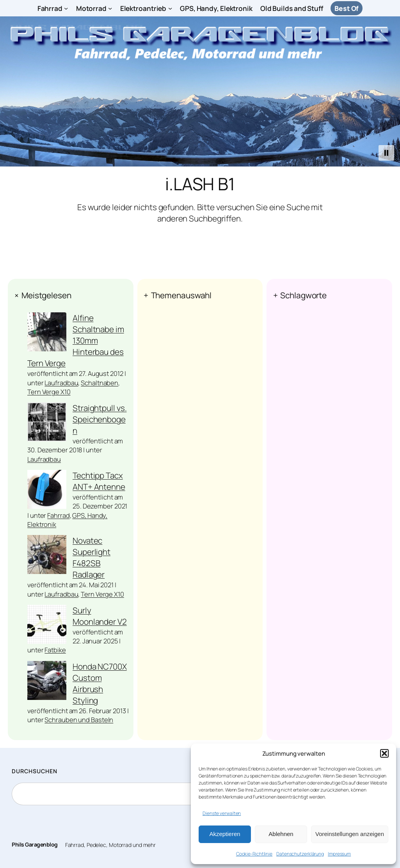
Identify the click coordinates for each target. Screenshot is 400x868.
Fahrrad (58, 515)
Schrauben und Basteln (79, 720)
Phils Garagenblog (35, 844)
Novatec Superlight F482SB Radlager (92, 557)
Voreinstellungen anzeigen (350, 834)
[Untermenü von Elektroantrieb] (170, 8)
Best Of (347, 8)
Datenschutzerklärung (300, 854)
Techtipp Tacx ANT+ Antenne (99, 481)
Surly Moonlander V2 (100, 616)
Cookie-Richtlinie (254, 854)
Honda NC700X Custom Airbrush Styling (100, 683)
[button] (384, 753)
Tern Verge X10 (49, 392)
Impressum (339, 854)
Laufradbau (61, 383)
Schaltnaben (100, 383)
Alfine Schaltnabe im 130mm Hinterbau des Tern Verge (76, 340)
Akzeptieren (225, 834)
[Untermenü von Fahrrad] (66, 8)
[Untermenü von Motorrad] (110, 8)
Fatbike (55, 650)
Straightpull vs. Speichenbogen (100, 419)
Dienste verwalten (222, 813)
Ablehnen (281, 834)
